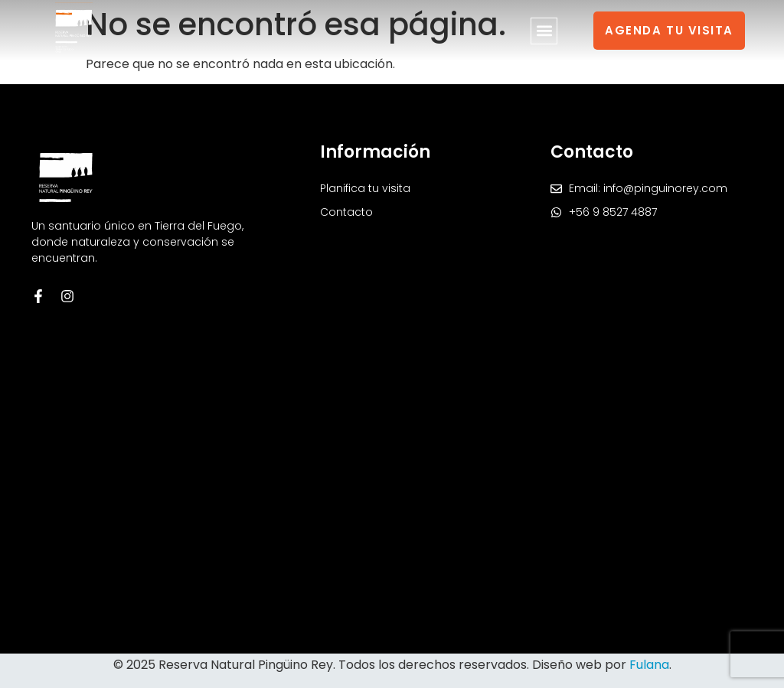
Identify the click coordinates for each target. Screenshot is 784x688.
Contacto (346, 212)
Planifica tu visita (365, 188)
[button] (544, 31)
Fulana (649, 665)
